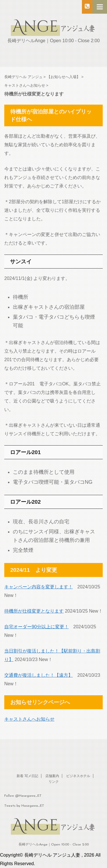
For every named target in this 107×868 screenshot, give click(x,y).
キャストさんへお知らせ (29, 719)
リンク (54, 782)
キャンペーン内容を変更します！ (39, 587)
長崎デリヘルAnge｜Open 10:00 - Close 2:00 (54, 845)
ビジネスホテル (78, 776)
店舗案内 (52, 776)
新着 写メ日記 (27, 776)
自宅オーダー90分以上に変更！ (37, 627)
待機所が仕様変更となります (34, 611)
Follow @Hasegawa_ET (23, 796)
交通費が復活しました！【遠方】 (39, 675)
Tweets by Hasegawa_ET (24, 806)
